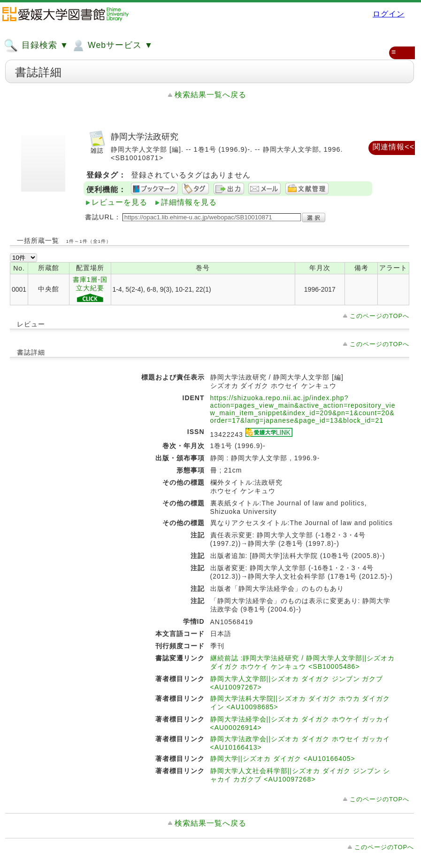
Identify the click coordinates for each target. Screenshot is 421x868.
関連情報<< (394, 147)
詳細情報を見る (189, 202)
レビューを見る (119, 202)
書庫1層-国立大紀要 (90, 290)
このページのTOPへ (379, 316)
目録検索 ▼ (36, 46)
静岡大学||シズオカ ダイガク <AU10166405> (283, 759)
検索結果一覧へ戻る (210, 95)
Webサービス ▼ (112, 46)
